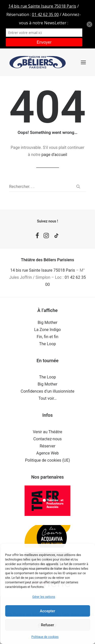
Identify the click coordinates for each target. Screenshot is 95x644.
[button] (83, 62)
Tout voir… (48, 398)
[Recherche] (48, 187)
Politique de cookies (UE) (48, 460)
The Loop (48, 344)
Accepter (47, 611)
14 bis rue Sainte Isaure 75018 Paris (43, 270)
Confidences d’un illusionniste (48, 391)
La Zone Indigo (48, 330)
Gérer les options (44, 597)
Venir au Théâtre (47, 432)
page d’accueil (54, 155)
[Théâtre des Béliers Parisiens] (38, 62)
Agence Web (48, 453)
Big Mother (48, 323)
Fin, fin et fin (48, 337)
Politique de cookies (45, 637)
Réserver (47, 446)
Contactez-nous (48, 439)
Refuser (47, 625)
